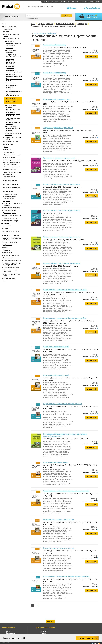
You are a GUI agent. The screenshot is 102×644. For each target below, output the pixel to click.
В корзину (90, 57)
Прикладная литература (11, 221)
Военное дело (9, 191)
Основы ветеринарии (13, 110)
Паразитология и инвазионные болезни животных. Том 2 (65, 318)
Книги (4, 24)
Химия (6, 147)
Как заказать (76, 2)
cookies (23, 638)
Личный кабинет (93, 8)
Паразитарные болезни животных (56, 99)
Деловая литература (10, 210)
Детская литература (10, 213)
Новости (43, 633)
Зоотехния (9, 131)
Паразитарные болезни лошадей (56, 347)
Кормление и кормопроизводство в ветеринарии (13, 114)
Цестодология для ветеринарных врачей (59, 158)
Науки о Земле (9, 152)
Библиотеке (55, 2)
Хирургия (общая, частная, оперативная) (14, 56)
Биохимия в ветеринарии (14, 91)
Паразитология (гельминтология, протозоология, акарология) (12, 101)
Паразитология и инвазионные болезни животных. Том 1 (65, 290)
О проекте (44, 631)
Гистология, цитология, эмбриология (14, 45)
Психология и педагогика (12, 167)
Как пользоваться (88, 2)
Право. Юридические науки (13, 160)
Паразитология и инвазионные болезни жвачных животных (66, 491)
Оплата (98, 2)
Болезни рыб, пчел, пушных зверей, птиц (13, 127)
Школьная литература (10, 218)
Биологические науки (11, 142)
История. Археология (11, 185)
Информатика (9, 144)
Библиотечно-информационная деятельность (10, 176)
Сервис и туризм (10, 157)
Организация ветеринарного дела (13, 95)
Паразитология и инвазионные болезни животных (63, 404)
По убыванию (51, 33)
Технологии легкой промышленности (10, 197)
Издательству (65, 2)
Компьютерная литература (12, 208)
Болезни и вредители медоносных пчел (59, 520)
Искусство (6, 201)
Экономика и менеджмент (12, 155)
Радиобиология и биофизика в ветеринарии (12, 87)
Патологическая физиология (11, 51)
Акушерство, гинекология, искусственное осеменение (11, 61)
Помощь (73, 8)
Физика (7, 32)
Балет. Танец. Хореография (13, 172)
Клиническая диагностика (10, 67)
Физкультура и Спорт (11, 194)
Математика (8, 29)
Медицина (7, 150)
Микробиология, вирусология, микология (14, 71)
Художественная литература (12, 216)
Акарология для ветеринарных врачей (58, 128)
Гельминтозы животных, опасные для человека (62, 184)
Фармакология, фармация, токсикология (14, 75)
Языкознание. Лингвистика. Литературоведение (13, 163)
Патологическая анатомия (11, 106)
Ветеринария (9, 41)
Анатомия (9, 48)
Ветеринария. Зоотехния (12, 38)
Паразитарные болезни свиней (55, 462)
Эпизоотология (11, 83)
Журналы (6, 223)
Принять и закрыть (87, 638)
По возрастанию (40, 33)
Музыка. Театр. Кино (11, 169)
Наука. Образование (10, 26)
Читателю (46, 2)
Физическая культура (10, 278)
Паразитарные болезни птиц (54, 45)
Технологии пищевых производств (11, 181)
